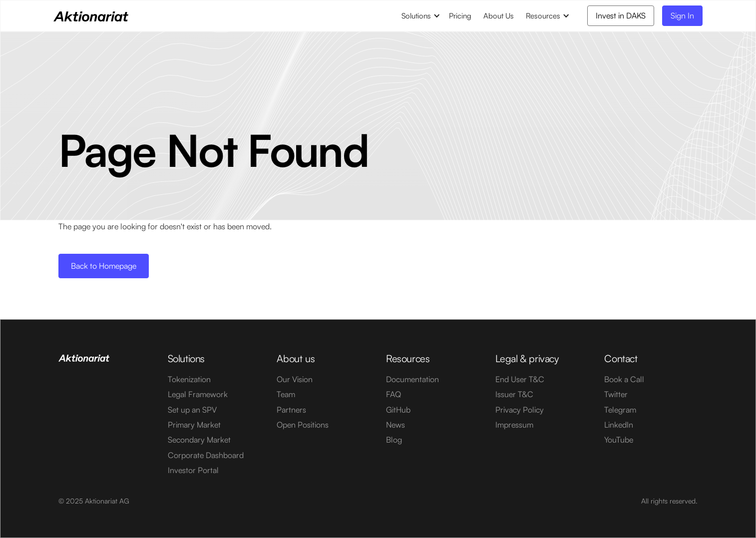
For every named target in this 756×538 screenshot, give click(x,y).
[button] (419, 16)
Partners (291, 410)
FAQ (393, 394)
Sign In (682, 15)
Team (286, 394)
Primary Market (194, 425)
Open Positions (303, 425)
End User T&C (520, 379)
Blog (394, 440)
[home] (91, 16)
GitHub (398, 410)
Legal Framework (198, 394)
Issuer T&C (514, 394)
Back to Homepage (104, 266)
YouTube (619, 440)
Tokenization (189, 379)
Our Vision (295, 379)
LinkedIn (619, 425)
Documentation (412, 379)
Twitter (616, 394)
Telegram (620, 410)
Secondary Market (199, 440)
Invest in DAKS (621, 15)
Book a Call (624, 379)
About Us (499, 16)
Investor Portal (193, 470)
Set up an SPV (192, 410)
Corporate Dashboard (206, 455)
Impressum (514, 425)
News (395, 425)
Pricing (460, 16)
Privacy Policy (520, 410)
